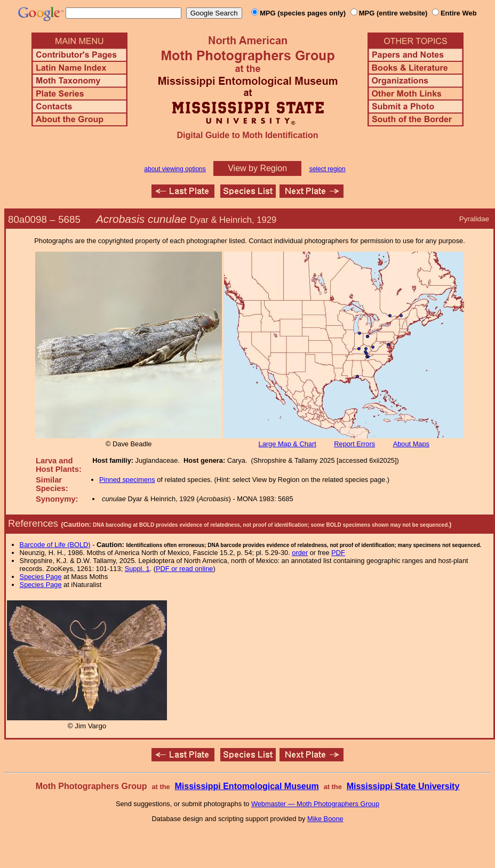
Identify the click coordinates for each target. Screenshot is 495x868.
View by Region (257, 168)
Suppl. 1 (137, 569)
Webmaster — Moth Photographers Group (315, 804)
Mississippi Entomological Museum (246, 786)
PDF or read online (184, 569)
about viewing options (175, 169)
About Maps (411, 444)
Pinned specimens (127, 480)
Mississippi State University (403, 786)
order (300, 553)
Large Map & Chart (288, 444)
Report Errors (354, 444)
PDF (338, 553)
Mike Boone (325, 819)
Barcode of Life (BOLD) (55, 545)
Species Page (41, 577)
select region (328, 169)
